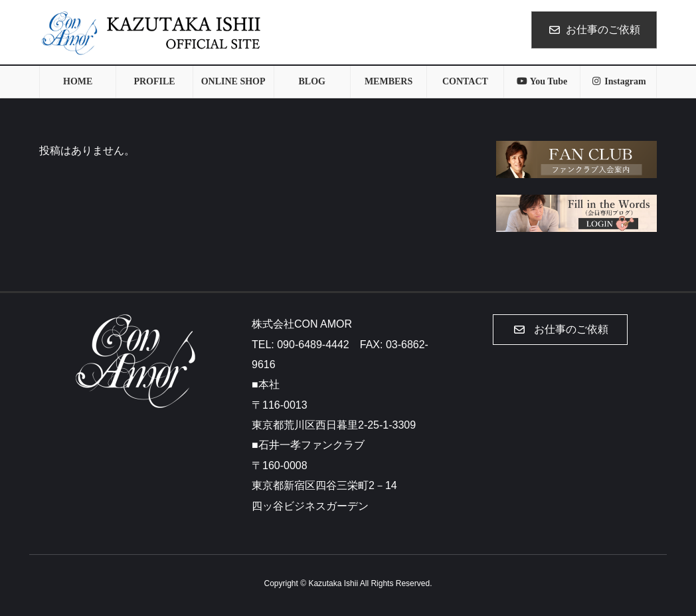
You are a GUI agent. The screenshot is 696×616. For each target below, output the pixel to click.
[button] (560, 330)
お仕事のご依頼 (594, 30)
